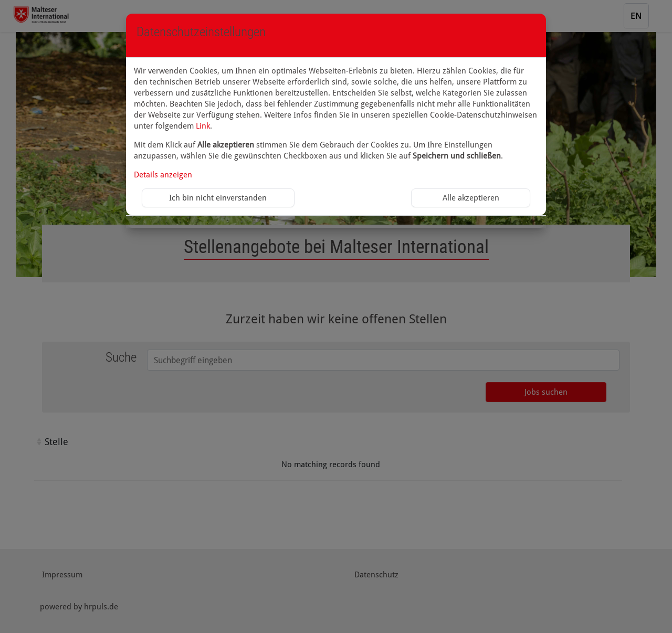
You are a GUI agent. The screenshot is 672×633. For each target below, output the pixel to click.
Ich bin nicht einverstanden (218, 198)
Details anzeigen (163, 175)
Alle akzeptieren (471, 198)
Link (203, 126)
